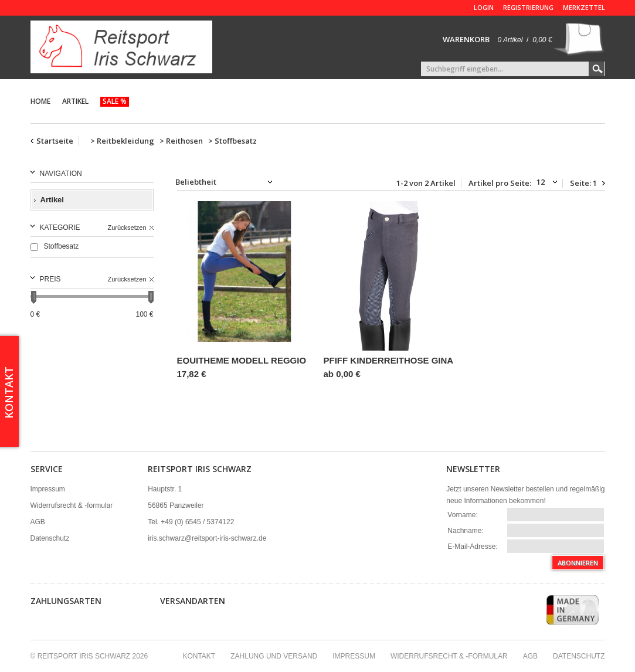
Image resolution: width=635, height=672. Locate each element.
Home (40, 101)
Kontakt (199, 656)
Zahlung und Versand (274, 656)
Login (484, 7)
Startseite (55, 141)
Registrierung (528, 7)
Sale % (115, 101)
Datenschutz (50, 538)
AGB (38, 522)
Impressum (48, 489)
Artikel (75, 101)
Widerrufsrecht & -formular (72, 505)
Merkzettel (584, 7)
